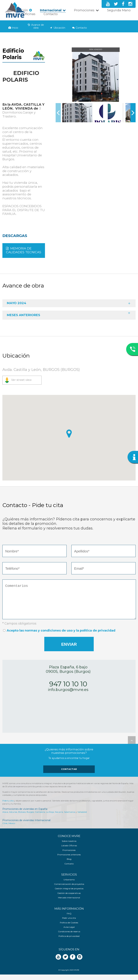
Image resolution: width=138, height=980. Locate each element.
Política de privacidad (69, 942)
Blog (11, 14)
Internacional (51, 10)
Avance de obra (38, 26)
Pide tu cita (8, 806)
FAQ (69, 919)
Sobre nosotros (69, 847)
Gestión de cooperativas (69, 899)
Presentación (18, 10)
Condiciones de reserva (69, 937)
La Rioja (50, 817)
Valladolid (82, 817)
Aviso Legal (69, 933)
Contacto (51, 14)
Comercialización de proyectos (69, 890)
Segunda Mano (119, 10)
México (12, 829)
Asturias (13, 817)
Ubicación (59, 28)
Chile (5, 829)
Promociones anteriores (69, 860)
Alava (5, 817)
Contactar (69, 775)
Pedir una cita (69, 923)
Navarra (59, 817)
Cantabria (40, 817)
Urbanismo (69, 885)
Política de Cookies (69, 928)
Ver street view (21, 380)
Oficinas (29, 14)
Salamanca (70, 817)
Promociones (84, 10)
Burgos (30, 817)
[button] (69, 434)
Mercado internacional (69, 903)
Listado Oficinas (69, 851)
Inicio (15, 28)
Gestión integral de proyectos (69, 894)
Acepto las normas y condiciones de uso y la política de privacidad (61, 636)
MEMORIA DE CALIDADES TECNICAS (24, 250)
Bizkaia (22, 817)
